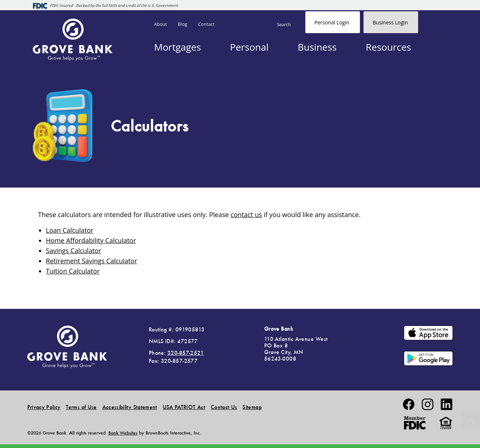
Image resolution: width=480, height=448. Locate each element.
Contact (207, 24)
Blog (183, 24)
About (161, 24)
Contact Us (224, 407)
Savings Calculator (74, 251)
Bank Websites (123, 433)
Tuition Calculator (73, 271)
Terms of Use (81, 407)
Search (284, 25)
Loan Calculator (70, 230)
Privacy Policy (44, 407)
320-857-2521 (186, 353)
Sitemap (252, 407)
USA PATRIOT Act (184, 407)
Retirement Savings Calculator (92, 261)
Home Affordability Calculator (91, 240)
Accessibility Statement (130, 407)
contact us (246, 215)
